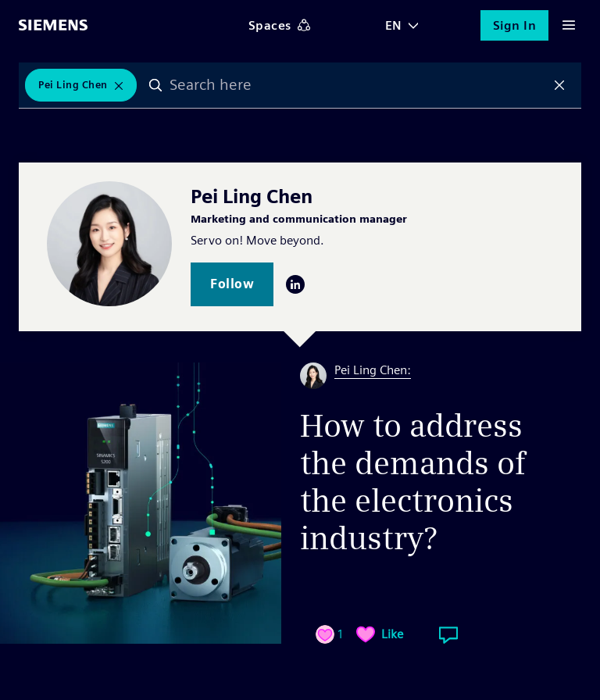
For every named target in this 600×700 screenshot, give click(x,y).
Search (155, 85)
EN (394, 25)
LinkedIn (295, 284)
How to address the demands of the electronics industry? (413, 482)
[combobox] (358, 85)
